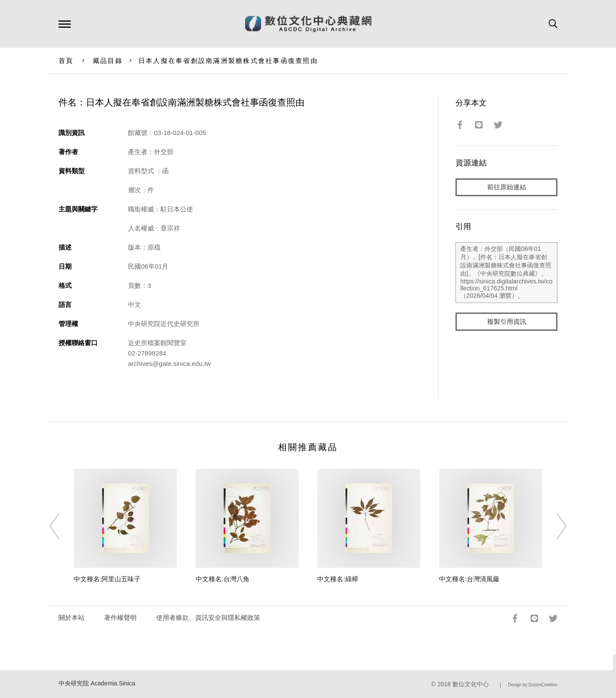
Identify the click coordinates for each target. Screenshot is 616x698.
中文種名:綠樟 (337, 579)
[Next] (554, 526)
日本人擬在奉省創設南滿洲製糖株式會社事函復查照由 (228, 61)
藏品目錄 (108, 61)
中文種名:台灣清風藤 (469, 579)
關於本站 (72, 617)
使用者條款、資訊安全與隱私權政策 (208, 617)
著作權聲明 (120, 617)
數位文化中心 (471, 684)
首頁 (66, 61)
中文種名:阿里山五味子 (107, 579)
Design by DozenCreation (533, 685)
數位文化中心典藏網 (308, 24)
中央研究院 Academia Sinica (97, 683)
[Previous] (62, 526)
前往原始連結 (507, 187)
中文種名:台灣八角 (223, 579)
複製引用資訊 (507, 322)
